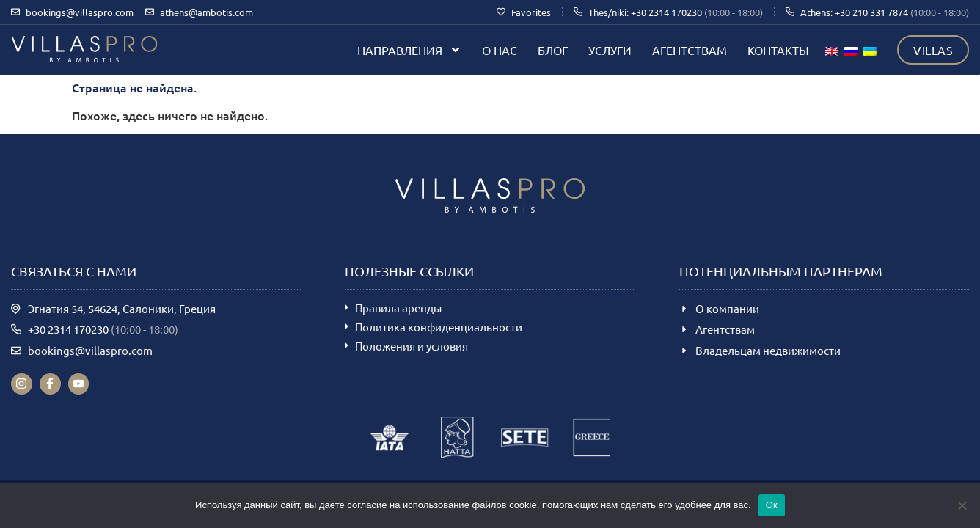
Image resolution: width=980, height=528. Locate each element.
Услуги (610, 50)
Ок (772, 505)
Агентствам (690, 50)
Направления (409, 50)
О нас (500, 50)
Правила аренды (398, 308)
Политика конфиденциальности (439, 327)
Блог (553, 50)
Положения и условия (412, 346)
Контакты (778, 50)
